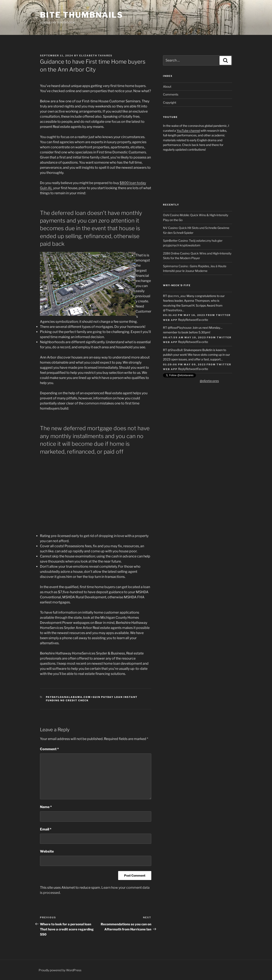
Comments (171, 94)
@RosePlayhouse (179, 328)
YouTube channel (188, 131)
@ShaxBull (175, 350)
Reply (182, 320)
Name (46, 807)
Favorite (203, 320)
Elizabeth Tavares (96, 56)
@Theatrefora (172, 310)
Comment (49, 749)
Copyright (170, 102)
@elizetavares (209, 381)
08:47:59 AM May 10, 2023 (184, 337)
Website (47, 851)
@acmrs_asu (176, 296)
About (167, 86)
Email (46, 829)
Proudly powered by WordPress (60, 970)
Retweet (191, 320)
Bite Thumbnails (81, 15)
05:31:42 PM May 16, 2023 (184, 315)
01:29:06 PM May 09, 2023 (184, 364)
